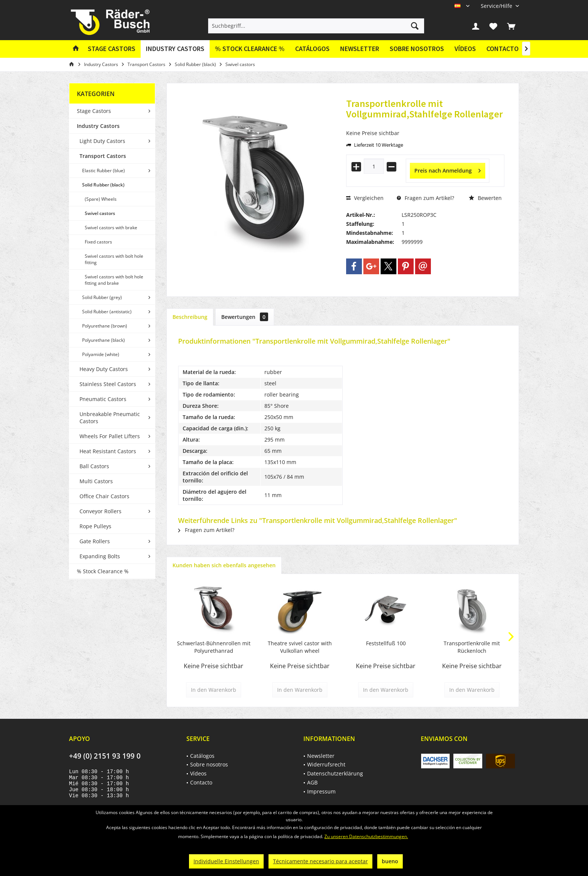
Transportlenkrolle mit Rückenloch (472, 647)
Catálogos (312, 49)
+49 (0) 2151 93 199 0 (105, 756)
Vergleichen (365, 198)
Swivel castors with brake (111, 228)
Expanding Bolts (100, 556)
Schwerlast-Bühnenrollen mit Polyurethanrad (214, 647)
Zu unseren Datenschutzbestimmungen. (366, 836)
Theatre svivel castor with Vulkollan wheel (300, 647)
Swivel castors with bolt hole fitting (114, 259)
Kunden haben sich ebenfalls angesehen (224, 565)
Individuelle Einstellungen (226, 861)
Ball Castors (94, 466)
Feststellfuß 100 (386, 643)
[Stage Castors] (112, 49)
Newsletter (360, 49)
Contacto (502, 49)
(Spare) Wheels (101, 199)
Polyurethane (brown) (105, 326)
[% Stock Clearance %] (250, 49)
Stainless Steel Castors (108, 384)
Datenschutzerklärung (335, 773)
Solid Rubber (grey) (102, 297)
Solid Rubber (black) (103, 185)
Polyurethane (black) (103, 340)
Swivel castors (100, 213)
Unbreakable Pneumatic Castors (110, 418)
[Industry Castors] (175, 49)
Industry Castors (98, 126)
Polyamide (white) (101, 354)
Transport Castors (103, 156)
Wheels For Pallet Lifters (110, 436)
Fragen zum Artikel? (425, 198)
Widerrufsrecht (326, 764)
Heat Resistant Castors (108, 451)
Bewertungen (245, 317)
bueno (390, 861)
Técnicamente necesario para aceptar (320, 861)
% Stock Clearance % (103, 571)
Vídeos (465, 49)
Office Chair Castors (104, 496)
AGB (312, 782)
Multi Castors (96, 481)
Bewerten (485, 198)
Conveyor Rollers (100, 511)
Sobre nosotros (417, 49)
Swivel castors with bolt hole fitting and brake (114, 280)
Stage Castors (94, 111)
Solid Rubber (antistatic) (107, 312)
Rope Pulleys (95, 526)
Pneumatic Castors (103, 399)
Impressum (321, 791)
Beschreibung (190, 317)
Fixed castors (98, 242)
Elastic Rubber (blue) (103, 171)
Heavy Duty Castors (104, 369)
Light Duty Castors (102, 141)
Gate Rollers (95, 541)
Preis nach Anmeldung (448, 169)
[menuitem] (497, 6)
